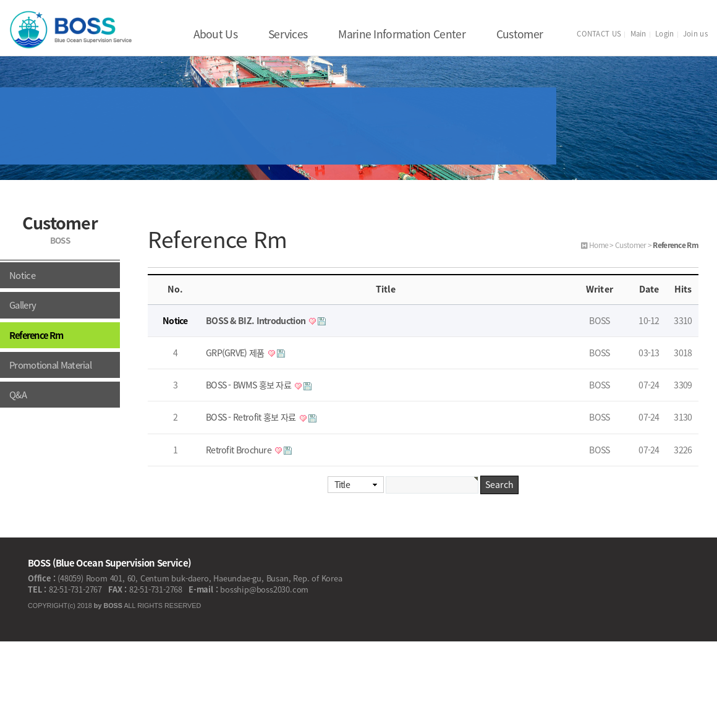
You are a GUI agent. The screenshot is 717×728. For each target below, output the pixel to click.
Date (649, 289)
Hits (683, 289)
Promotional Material (50, 365)
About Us (215, 34)
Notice (22, 275)
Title (342, 485)
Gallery (23, 305)
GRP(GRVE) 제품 (236, 353)
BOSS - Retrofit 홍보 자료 (252, 417)
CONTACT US (599, 34)
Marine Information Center (402, 34)
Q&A (18, 395)
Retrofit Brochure (240, 450)
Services (288, 34)
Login (665, 34)
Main (639, 34)
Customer (520, 34)
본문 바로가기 (0, 0)
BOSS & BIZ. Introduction (257, 321)
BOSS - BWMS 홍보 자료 (249, 385)
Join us (695, 34)
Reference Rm (36, 335)
